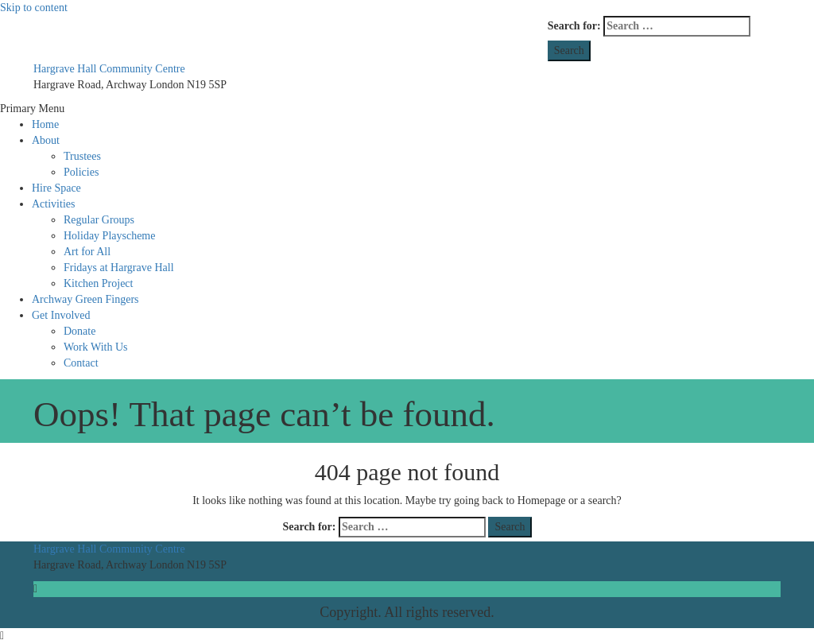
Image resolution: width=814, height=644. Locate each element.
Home (45, 124)
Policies (81, 172)
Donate (79, 331)
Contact (81, 363)
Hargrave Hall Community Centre (109, 69)
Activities (53, 204)
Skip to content (34, 8)
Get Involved (61, 315)
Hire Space (56, 188)
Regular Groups (99, 220)
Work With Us (96, 347)
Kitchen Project (98, 283)
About (46, 140)
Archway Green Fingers (85, 299)
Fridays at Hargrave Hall (119, 268)
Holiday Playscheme (109, 236)
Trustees (82, 156)
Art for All (87, 252)
